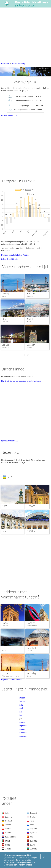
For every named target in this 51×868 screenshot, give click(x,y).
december (23, 736)
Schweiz (8, 829)
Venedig (6, 294)
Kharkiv (31, 531)
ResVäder (5, 64)
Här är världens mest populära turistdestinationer (21, 381)
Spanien (8, 825)
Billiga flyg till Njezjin (10, 259)
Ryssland (33, 833)
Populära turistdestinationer (12, 680)
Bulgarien (33, 848)
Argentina (34, 829)
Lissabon (31, 345)
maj (21, 712)
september (24, 726)
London (31, 623)
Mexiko (8, 840)
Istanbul (31, 648)
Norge (32, 844)
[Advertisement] (25, 35)
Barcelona (31, 294)
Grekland (33, 813)
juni (21, 715)
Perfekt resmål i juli (9, 116)
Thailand (33, 817)
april (21, 708)
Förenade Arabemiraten (11, 676)
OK (44, 857)
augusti (22, 722)
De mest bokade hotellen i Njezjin (15, 255)
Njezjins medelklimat (10, 441)
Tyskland (8, 821)
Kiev (4, 506)
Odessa (31, 506)
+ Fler (25, 355)
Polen (32, 821)
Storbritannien (32, 626)
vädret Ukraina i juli (19, 64)
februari (22, 701)
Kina (32, 837)
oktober (22, 729)
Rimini (30, 319)
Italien (4, 651)
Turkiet (29, 651)
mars (21, 704)
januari (22, 697)
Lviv (4, 531)
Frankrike (5, 626)
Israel (32, 825)
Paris (5, 623)
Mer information (25, 865)
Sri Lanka (33, 840)
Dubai (5, 673)
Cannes (5, 345)
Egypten (8, 848)
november (23, 733)
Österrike (8, 817)
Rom (5, 648)
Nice (4, 319)
